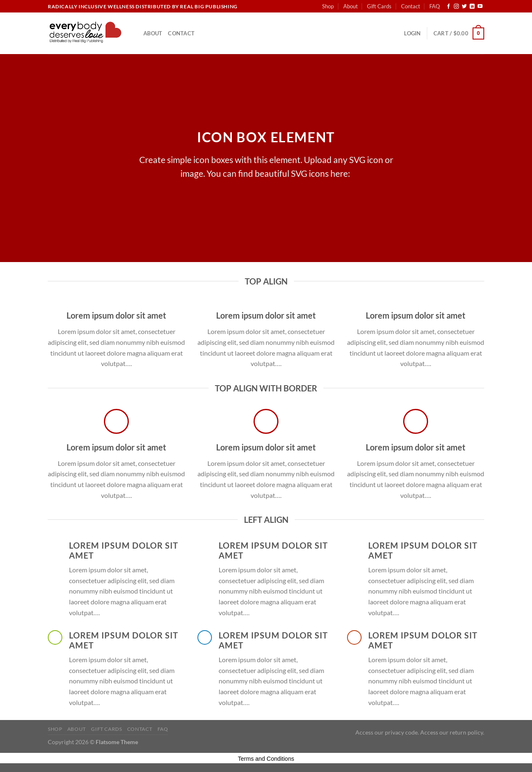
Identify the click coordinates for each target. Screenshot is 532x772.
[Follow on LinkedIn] (472, 7)
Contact (411, 6)
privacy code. (402, 732)
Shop (328, 6)
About (351, 6)
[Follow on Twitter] (464, 7)
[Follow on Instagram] (456, 7)
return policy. (467, 732)
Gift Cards (379, 6)
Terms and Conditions (266, 759)
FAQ (435, 6)
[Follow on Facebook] (448, 7)
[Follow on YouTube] (480, 7)
